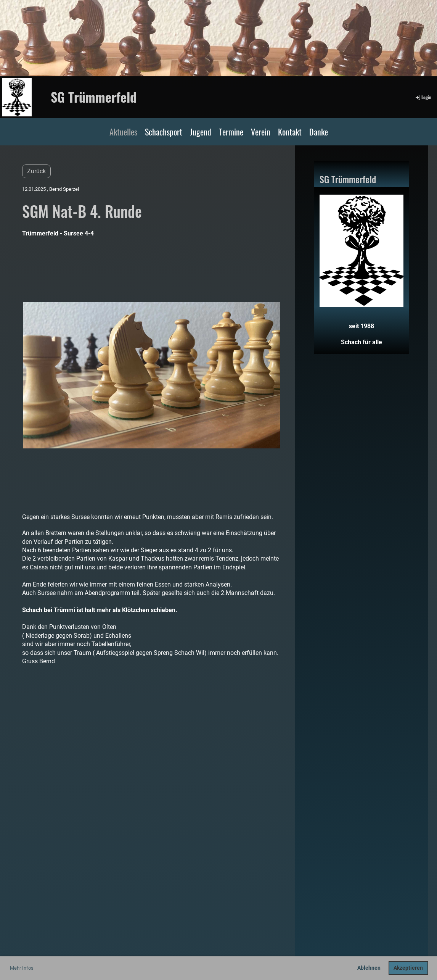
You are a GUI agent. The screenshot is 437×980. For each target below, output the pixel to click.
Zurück (36, 171)
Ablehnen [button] (369, 968)
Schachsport (164, 132)
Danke (319, 132)
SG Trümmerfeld (94, 97)
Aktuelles (123, 132)
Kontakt (290, 132)
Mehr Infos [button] (22, 968)
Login (423, 97)
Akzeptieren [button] (408, 968)
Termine (231, 132)
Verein (261, 132)
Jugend (201, 132)
